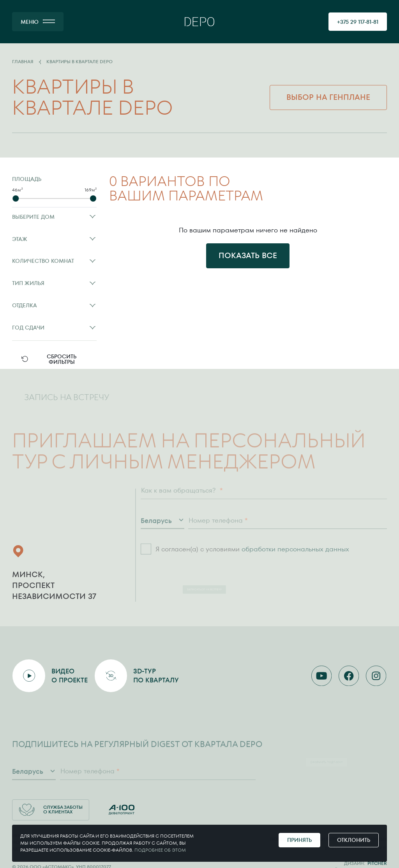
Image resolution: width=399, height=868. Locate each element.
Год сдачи (54, 328)
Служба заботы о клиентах (51, 810)
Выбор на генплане (328, 97)
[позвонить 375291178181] (358, 22)
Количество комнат (54, 261)
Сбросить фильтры (49, 359)
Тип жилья (54, 283)
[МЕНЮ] (38, 22)
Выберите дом (54, 217)
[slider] (16, 198)
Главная (23, 62)
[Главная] (199, 22)
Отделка (54, 305)
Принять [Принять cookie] (299, 840)
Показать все (248, 255)
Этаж (54, 239)
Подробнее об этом (160, 850)
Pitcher (377, 863)
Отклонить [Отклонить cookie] (354, 840)
